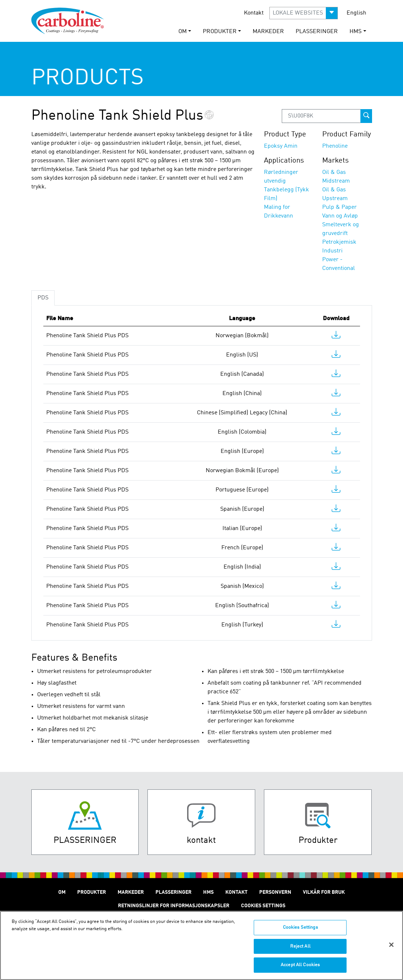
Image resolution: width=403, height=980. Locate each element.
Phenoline (335, 146)
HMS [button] (355, 32)
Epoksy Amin (281, 146)
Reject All (300, 951)
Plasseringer (317, 32)
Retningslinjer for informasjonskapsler (174, 906)
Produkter (92, 892)
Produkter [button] (220, 32)
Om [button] (183, 32)
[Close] (391, 949)
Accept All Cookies (300, 970)
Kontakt (254, 13)
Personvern (275, 892)
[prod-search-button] (366, 116)
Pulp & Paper (339, 207)
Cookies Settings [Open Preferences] (263, 906)
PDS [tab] (43, 298)
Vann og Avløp (340, 216)
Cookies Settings (300, 932)
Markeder (268, 32)
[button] (304, 13)
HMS (208, 892)
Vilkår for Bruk (324, 892)
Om (62, 892)
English (356, 13)
